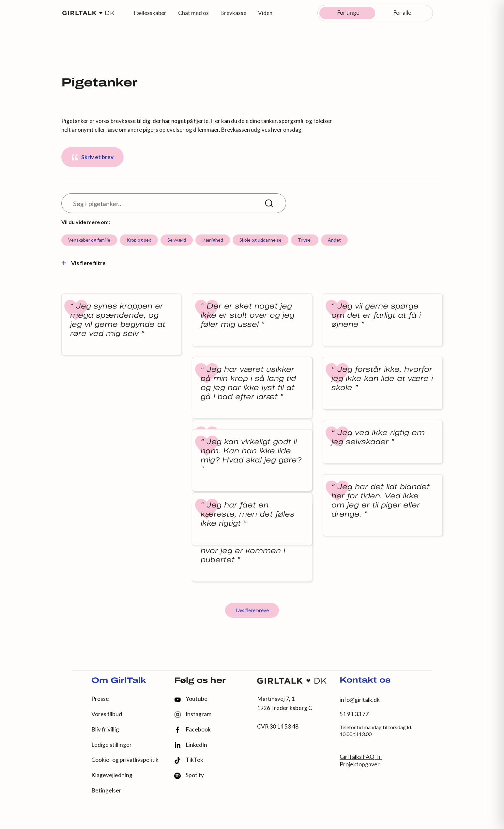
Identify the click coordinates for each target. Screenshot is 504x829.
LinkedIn (191, 745)
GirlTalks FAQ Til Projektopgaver (361, 761)
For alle (402, 13)
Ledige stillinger (112, 745)
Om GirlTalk (119, 681)
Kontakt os (365, 681)
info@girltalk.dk (360, 700)
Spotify (189, 775)
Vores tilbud (107, 714)
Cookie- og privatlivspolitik (125, 760)
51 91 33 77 (354, 714)
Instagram (193, 714)
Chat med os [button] (193, 13)
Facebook (192, 730)
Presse (100, 699)
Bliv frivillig (105, 729)
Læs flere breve (252, 610)
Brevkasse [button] (233, 13)
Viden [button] (265, 13)
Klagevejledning (112, 775)
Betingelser (106, 790)
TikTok (189, 760)
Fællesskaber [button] (150, 13)
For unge (348, 13)
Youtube (191, 699)
